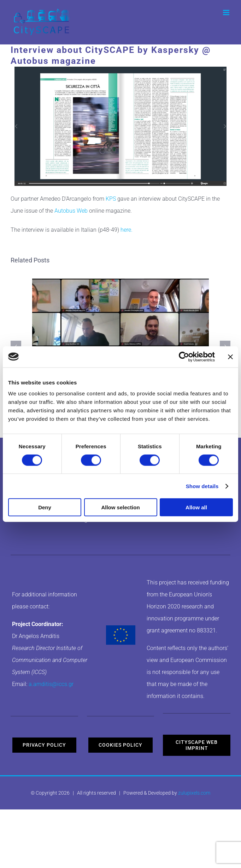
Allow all (196, 507)
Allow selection (120, 507)
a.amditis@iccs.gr (51, 684)
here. (127, 230)
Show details (202, 486)
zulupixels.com (194, 793)
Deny (45, 507)
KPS (111, 199)
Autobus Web (71, 211)
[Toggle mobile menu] (227, 13)
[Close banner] (230, 357)
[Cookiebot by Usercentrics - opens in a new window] (184, 357)
